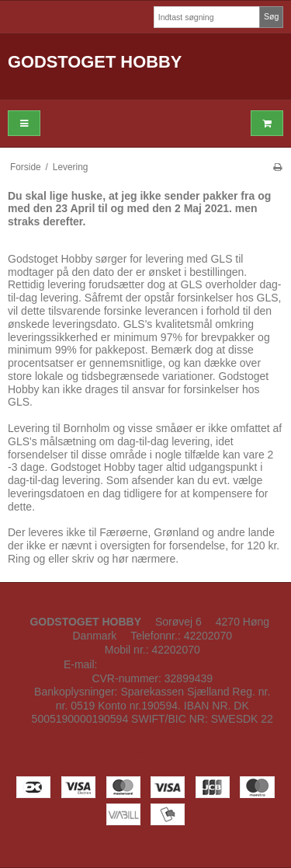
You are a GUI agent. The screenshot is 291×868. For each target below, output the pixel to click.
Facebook (145, 752)
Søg (271, 16)
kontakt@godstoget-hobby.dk (170, 664)
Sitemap (155, 733)
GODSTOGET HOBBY (95, 62)
